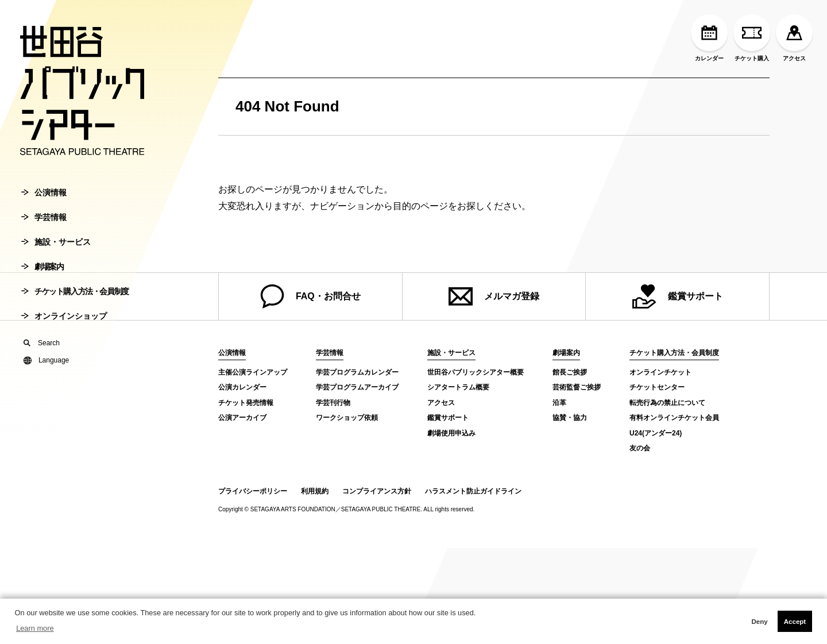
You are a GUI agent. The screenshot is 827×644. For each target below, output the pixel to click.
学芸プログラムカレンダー (357, 372)
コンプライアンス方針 (377, 491)
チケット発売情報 (246, 403)
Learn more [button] (35, 628)
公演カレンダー (242, 387)
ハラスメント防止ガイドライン (473, 491)
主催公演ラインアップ (253, 372)
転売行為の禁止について (667, 403)
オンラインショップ (64, 324)
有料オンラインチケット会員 (674, 418)
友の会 (640, 448)
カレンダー (709, 38)
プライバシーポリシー (253, 491)
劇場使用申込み (451, 433)
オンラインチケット (660, 372)
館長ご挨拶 (570, 372)
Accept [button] (795, 622)
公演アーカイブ (242, 418)
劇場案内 (42, 275)
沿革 (559, 403)
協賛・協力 (570, 418)
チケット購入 (752, 38)
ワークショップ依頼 (347, 418)
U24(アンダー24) (656, 433)
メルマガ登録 (494, 296)
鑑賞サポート (678, 296)
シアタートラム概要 (458, 387)
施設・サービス (56, 250)
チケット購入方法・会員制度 (75, 299)
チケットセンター (657, 387)
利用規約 (315, 491)
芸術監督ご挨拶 (577, 387)
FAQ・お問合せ (310, 296)
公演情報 (44, 200)
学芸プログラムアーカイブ (357, 387)
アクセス (794, 38)
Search (42, 351)
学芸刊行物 (333, 403)
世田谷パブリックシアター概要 (476, 372)
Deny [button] (759, 622)
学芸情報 (44, 225)
